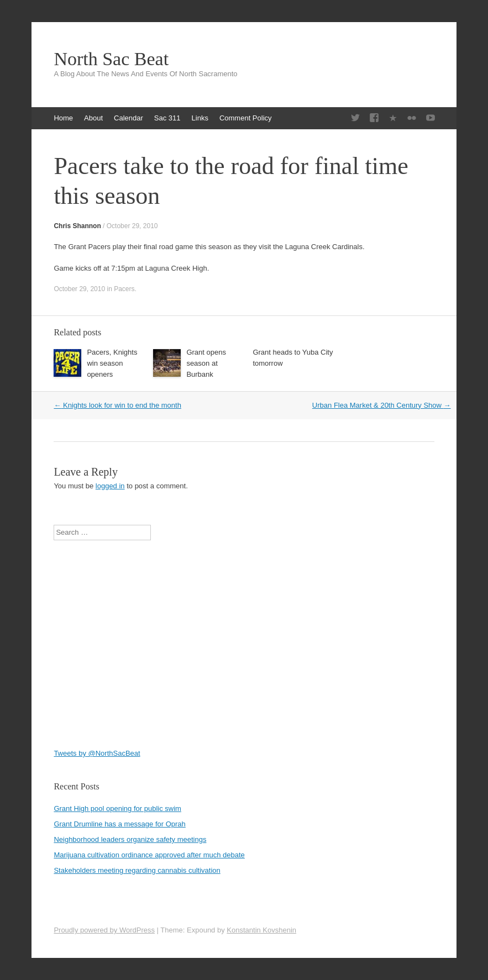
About (93, 118)
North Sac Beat (111, 59)
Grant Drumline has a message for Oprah (119, 824)
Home (63, 118)
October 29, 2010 (132, 226)
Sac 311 (167, 118)
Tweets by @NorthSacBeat (97, 753)
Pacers (124, 289)
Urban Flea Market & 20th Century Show (382, 405)
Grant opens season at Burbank (206, 363)
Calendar (128, 118)
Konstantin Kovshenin (261, 930)
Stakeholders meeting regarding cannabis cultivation (137, 870)
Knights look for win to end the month (117, 405)
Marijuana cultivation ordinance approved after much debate (149, 855)
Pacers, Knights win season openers (112, 363)
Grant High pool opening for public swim (117, 808)
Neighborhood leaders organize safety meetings (130, 839)
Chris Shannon (77, 226)
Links (200, 118)
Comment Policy (246, 118)
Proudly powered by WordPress (104, 930)
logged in (110, 486)
